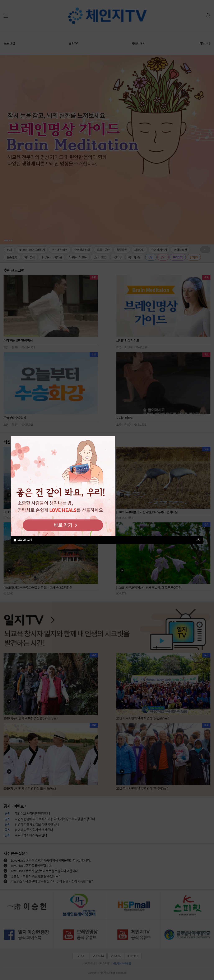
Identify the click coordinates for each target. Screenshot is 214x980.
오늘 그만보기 (25, 540)
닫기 (199, 540)
